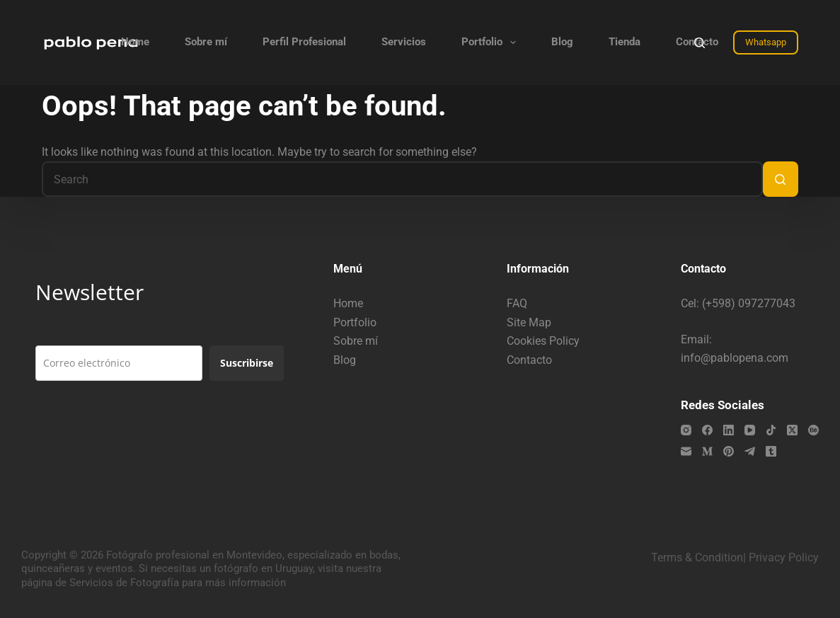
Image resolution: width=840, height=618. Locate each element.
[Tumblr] (771, 451)
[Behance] (813, 430)
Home (135, 42)
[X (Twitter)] (792, 430)
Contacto (529, 360)
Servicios (404, 42)
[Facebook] (707, 430)
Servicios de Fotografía (124, 583)
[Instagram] (686, 430)
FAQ (517, 303)
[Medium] (707, 451)
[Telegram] (750, 451)
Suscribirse (247, 363)
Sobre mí (206, 42)
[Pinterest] (729, 451)
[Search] (700, 43)
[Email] (686, 451)
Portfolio (491, 42)
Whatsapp (766, 42)
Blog (562, 42)
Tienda (625, 42)
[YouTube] (750, 430)
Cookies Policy (543, 341)
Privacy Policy (784, 557)
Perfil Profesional (304, 42)
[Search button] (781, 179)
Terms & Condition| (698, 557)
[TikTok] (771, 430)
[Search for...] (402, 179)
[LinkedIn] (729, 430)
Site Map (529, 322)
